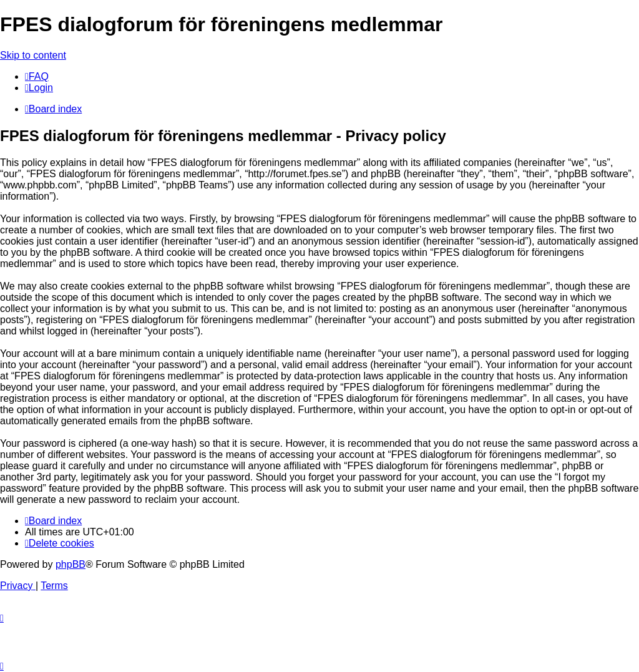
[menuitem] (37, 76)
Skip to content (33, 55)
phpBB (71, 564)
